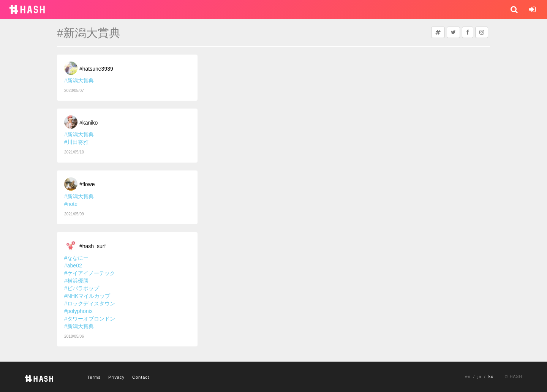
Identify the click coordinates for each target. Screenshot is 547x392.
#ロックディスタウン (90, 303)
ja (480, 376)
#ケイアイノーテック (90, 273)
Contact (141, 377)
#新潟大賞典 (79, 81)
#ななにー (76, 258)
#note (71, 204)
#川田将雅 (76, 142)
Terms (94, 377)
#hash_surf (92, 246)
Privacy (116, 377)
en (468, 376)
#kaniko (89, 123)
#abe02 (73, 266)
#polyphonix (78, 311)
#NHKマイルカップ (87, 296)
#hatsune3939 (96, 69)
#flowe (87, 184)
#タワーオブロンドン (90, 319)
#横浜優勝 (76, 281)
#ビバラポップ (82, 288)
